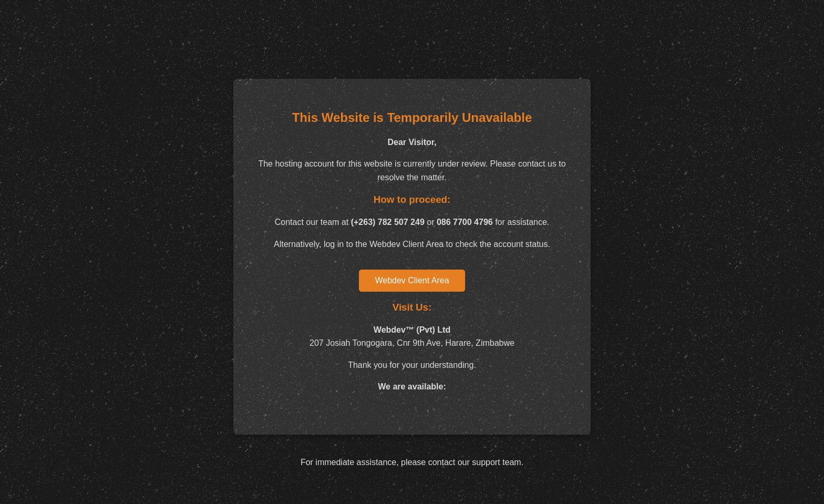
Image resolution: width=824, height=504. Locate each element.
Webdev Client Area (412, 280)
